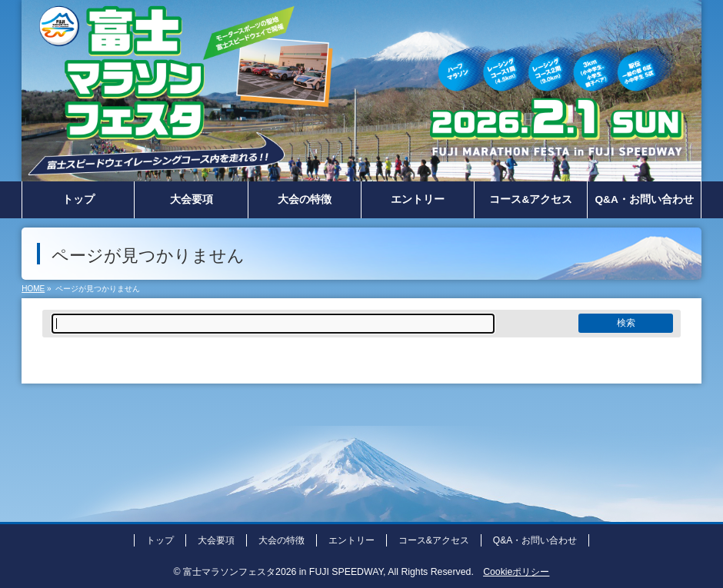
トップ (160, 540)
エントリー (352, 540)
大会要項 (216, 540)
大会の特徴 (282, 540)
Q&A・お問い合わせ (535, 540)
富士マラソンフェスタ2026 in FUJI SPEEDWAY (283, 572)
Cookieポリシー (516, 572)
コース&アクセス (434, 540)
